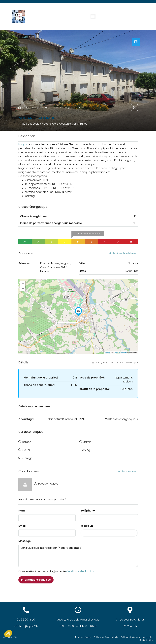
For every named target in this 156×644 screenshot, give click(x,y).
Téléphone (88, 508)
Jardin (87, 442)
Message (25, 539)
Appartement (42, 107)
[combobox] (109, 531)
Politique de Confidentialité (106, 635)
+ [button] (23, 284)
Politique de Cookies (130, 635)
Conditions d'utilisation (80, 569)
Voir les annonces (127, 469)
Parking (85, 449)
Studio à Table (146, 637)
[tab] (136, 42)
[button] (93, 17)
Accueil (26, 107)
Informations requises (36, 577)
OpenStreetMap (120, 352)
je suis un (87, 523)
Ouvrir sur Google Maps (123, 253)
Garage (27, 456)
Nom (22, 508)
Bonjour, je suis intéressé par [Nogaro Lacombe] (78, 554)
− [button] (23, 289)
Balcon (27, 442)
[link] (23, 144)
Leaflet (108, 352)
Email (22, 523)
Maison (57, 107)
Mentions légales (83, 635)
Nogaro (23, 144)
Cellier (26, 449)
